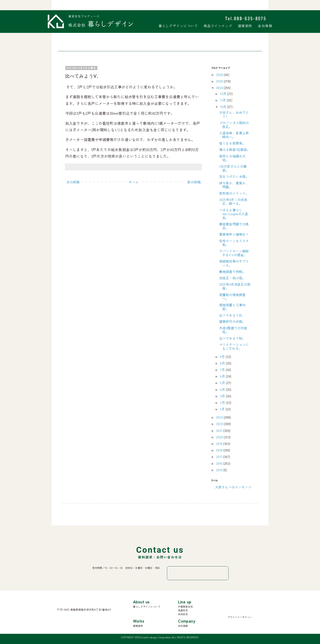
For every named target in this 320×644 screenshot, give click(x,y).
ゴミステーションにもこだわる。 (234, 346)
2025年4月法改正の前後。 (235, 286)
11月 (223, 100)
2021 (220, 430)
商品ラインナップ (218, 26)
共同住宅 (183, 614)
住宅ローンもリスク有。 (234, 243)
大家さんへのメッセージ (233, 487)
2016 (220, 463)
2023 (220, 417)
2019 (220, 443)
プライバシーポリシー (240, 617)
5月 (223, 383)
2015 (220, 470)
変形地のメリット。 (234, 193)
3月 (223, 396)
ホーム (133, 182)
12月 (224, 94)
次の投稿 (73, 182)
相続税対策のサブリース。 (234, 263)
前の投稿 (194, 182)
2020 (220, 437)
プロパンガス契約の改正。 (234, 125)
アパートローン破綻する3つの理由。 (234, 253)
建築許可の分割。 (232, 321)
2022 (220, 424)
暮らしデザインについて (178, 26)
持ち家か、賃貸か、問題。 (234, 185)
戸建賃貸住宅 (185, 607)
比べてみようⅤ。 (232, 315)
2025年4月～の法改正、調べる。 (233, 201)
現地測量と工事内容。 (232, 307)
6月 (223, 376)
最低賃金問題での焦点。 (234, 226)
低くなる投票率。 (232, 143)
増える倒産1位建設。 (235, 149)
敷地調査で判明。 (232, 272)
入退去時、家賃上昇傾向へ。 (234, 135)
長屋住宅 (183, 610)
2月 (223, 402)
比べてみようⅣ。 (232, 338)
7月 (223, 370)
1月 (223, 409)
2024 (220, 88)
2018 (220, 450)
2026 (220, 75)
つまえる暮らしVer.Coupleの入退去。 (234, 214)
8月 (223, 363)
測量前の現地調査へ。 (232, 297)
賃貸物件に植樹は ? (234, 234)
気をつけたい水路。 (234, 176)
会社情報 (265, 26)
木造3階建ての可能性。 (233, 330)
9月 (223, 357)
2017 (220, 457)
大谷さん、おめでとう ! (234, 114)
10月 (224, 107)
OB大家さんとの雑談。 (233, 168)
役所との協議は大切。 (232, 158)
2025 (220, 81)
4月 (223, 389)
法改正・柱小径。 (232, 278)
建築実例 (245, 26)
